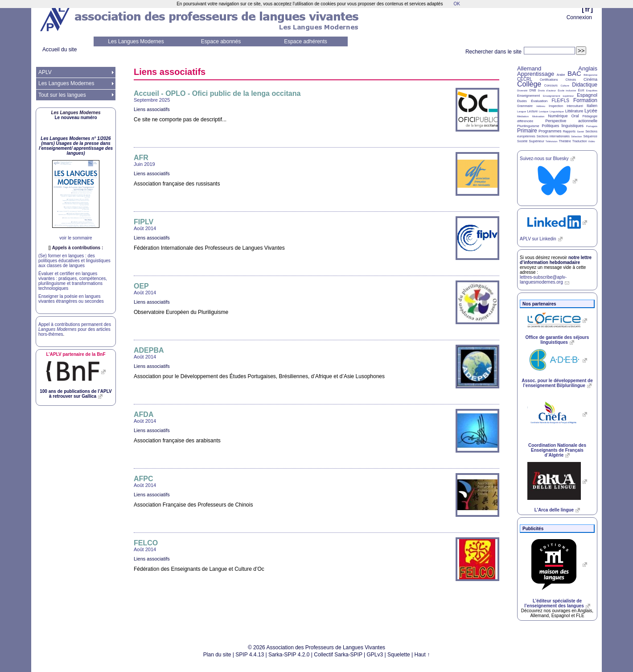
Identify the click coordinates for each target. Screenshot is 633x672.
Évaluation (539, 101)
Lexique (544, 111)
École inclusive (567, 91)
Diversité (522, 91)
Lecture (532, 111)
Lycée (591, 111)
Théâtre (565, 141)
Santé (580, 132)
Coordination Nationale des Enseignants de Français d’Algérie (557, 450)
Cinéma (590, 79)
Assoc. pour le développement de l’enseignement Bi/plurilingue (557, 383)
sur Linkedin (538, 239)
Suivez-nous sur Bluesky (544, 159)
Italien (592, 106)
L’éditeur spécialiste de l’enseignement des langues (554, 603)
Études (522, 101)
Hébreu (541, 106)
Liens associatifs (152, 109)
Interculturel (575, 106)
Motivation (538, 116)
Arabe (561, 75)
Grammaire (525, 106)
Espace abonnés (221, 41)
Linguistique (557, 111)
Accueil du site (60, 49)
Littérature (574, 111)
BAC (574, 73)
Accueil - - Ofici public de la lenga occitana (217, 93)
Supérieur (536, 141)
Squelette (399, 655)
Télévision (552, 141)
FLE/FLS (560, 101)
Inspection (556, 106)
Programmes (550, 131)
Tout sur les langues (62, 95)
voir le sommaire (76, 238)
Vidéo (591, 141)
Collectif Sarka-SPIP (338, 655)
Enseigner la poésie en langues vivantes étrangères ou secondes (71, 299)
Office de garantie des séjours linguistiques (557, 340)
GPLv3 (375, 655)
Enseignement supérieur (558, 96)
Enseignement (528, 96)
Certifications (549, 80)
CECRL (525, 79)
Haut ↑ (422, 655)
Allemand (529, 68)
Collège (529, 84)
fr (587, 9)
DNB (533, 90)
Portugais (592, 126)
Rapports (569, 131)
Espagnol (587, 95)
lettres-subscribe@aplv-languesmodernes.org (543, 280)
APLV (45, 72)
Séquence (590, 136)
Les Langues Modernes (136, 41)
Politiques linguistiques (563, 126)
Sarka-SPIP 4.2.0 (289, 655)
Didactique (585, 85)
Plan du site (217, 655)
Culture (565, 86)
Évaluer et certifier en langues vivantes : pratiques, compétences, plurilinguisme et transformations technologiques (73, 281)
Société (522, 141)
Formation (585, 100)
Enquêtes (592, 91)
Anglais (588, 68)
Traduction (580, 141)
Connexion (579, 17)
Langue (522, 111)
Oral (575, 116)
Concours (551, 85)
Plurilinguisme (528, 126)
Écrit (581, 90)
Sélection (577, 136)
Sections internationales (553, 136)
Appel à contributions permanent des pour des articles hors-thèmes (75, 329)
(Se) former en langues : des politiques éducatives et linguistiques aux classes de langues (74, 261)
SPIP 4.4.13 (250, 655)
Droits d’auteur (547, 91)
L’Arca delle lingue (554, 510)
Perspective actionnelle (571, 121)
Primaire (527, 131)
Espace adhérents (306, 41)
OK (456, 4)
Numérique (558, 116)
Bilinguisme (590, 75)
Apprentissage (536, 74)
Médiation (523, 116)
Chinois (571, 80)
